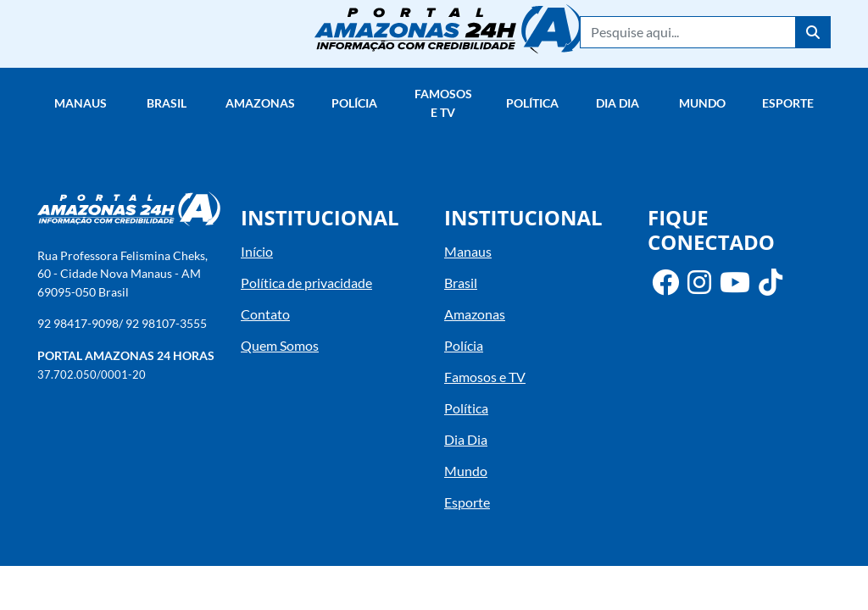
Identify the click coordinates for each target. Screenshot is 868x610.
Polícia (354, 103)
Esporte (788, 103)
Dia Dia (618, 103)
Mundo (702, 103)
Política (532, 103)
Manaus (81, 103)
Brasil (167, 103)
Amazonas (260, 103)
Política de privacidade (306, 283)
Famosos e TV (443, 103)
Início (257, 251)
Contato (265, 314)
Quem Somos (280, 345)
